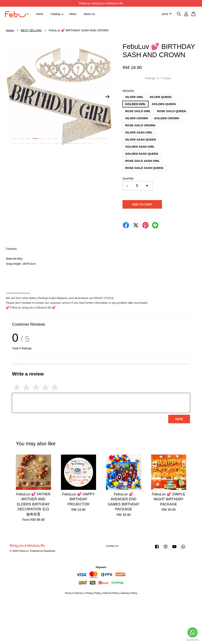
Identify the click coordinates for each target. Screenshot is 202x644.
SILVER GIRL (134, 97)
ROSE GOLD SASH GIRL (142, 161)
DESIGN (128, 91)
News (73, 14)
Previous (11, 97)
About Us (89, 14)
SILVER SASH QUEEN (140, 139)
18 (35, 144)
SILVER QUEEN (161, 97)
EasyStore (49, 551)
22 (63, 144)
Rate (179, 419)
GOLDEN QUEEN (164, 104)
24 (77, 144)
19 (42, 144)
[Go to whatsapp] (193, 632)
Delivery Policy (129, 593)
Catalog (57, 14)
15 (14, 144)
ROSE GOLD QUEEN (172, 111)
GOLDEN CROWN (167, 118)
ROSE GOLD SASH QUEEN (144, 168)
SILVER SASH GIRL (139, 132)
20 (49, 144)
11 (84, 139)
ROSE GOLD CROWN (140, 125)
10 (77, 139)
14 (104, 139)
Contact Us (112, 546)
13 (97, 139)
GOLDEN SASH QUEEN (142, 154)
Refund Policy (111, 593)
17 (28, 144)
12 (90, 139)
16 (21, 144)
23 (70, 144)
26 (90, 144)
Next (107, 97)
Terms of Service (74, 593)
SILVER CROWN (137, 118)
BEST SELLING (31, 30)
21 (56, 144)
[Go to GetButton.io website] (193, 640)
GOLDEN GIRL (135, 104)
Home (40, 14)
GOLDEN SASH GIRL (140, 147)
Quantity (128, 178)
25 (84, 144)
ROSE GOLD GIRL (138, 111)
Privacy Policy (93, 593)
